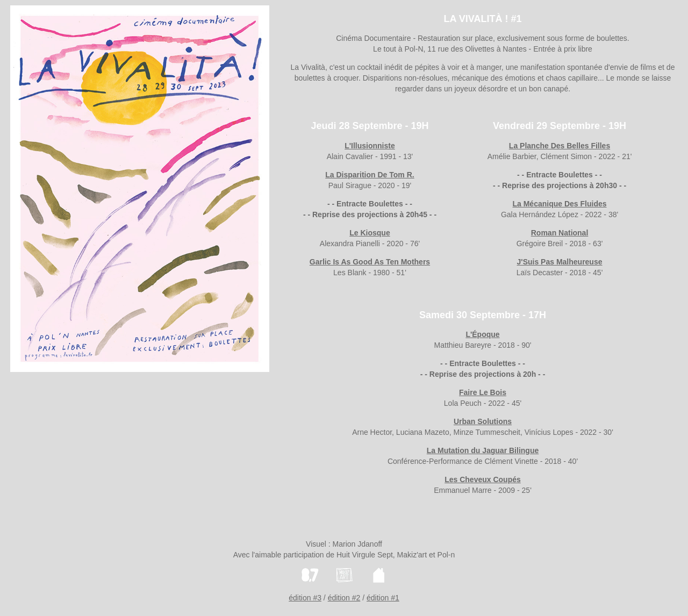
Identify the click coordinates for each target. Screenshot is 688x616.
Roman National (560, 233)
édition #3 (305, 598)
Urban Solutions (483, 421)
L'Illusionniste (370, 146)
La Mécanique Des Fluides (559, 204)
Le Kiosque (370, 233)
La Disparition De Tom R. (370, 175)
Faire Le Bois (483, 392)
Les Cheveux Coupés (483, 479)
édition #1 (383, 598)
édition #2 (344, 598)
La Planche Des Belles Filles (560, 146)
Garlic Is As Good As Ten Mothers (370, 262)
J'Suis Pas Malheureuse (560, 262)
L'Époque (482, 334)
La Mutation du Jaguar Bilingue (483, 450)
